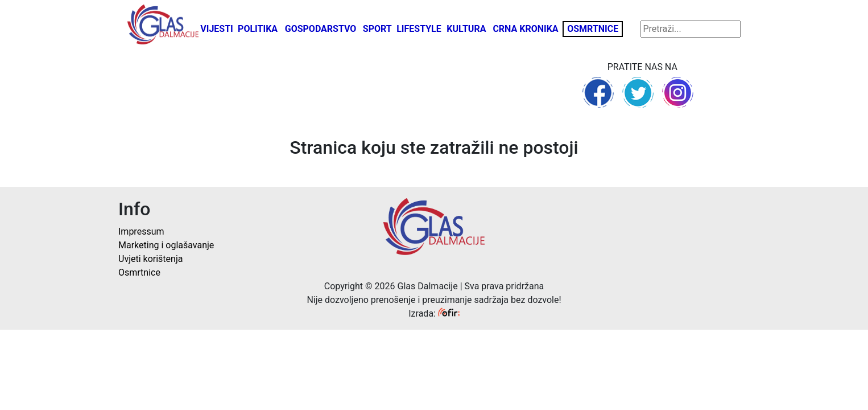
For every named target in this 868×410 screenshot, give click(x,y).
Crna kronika (525, 29)
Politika (258, 29)
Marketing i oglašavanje (166, 245)
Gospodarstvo (321, 29)
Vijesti (217, 29)
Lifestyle (419, 29)
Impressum (141, 231)
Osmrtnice (593, 29)
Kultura (466, 29)
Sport (377, 29)
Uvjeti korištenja (150, 259)
